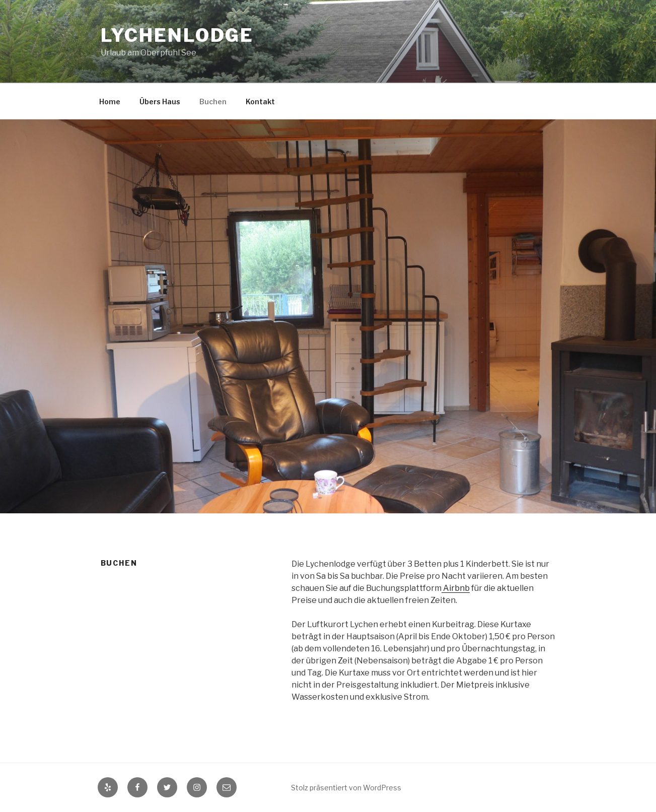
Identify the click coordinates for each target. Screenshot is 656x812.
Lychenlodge (177, 35)
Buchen (213, 101)
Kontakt (260, 101)
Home (110, 101)
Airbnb (456, 588)
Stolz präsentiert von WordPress (346, 788)
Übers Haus (160, 101)
